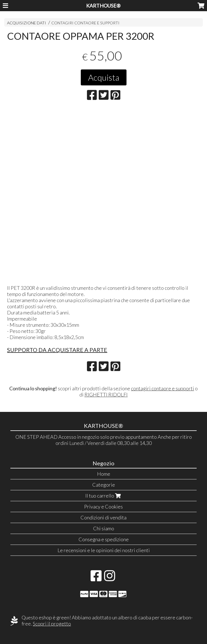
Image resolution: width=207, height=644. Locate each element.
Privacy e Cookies (104, 507)
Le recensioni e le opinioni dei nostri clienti (104, 550)
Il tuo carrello (104, 496)
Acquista (104, 77)
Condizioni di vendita (104, 517)
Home (104, 474)
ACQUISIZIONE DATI (27, 23)
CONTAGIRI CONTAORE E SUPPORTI (85, 23)
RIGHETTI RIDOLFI (106, 395)
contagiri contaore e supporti (163, 388)
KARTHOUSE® (103, 6)
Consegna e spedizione (104, 539)
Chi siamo (104, 528)
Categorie (104, 485)
